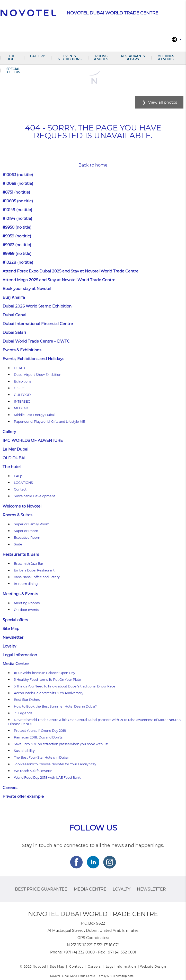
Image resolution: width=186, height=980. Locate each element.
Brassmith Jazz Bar (29, 564)
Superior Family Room (32, 524)
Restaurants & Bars (133, 58)
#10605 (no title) (18, 201)
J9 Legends (23, 713)
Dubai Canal (14, 315)
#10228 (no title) (18, 262)
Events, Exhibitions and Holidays (33, 359)
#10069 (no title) (18, 183)
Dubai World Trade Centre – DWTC (36, 341)
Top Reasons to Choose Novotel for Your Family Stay (55, 764)
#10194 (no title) (17, 218)
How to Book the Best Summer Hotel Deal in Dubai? (55, 706)
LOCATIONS (23, 483)
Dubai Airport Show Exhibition (38, 375)
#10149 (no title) (17, 210)
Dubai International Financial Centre (38, 324)
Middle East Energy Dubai (34, 415)
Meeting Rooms (27, 603)
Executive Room (27, 538)
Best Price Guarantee (41, 889)
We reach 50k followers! (33, 771)
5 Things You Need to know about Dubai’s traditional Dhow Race (65, 686)
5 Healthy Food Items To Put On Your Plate (47, 680)
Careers (10, 788)
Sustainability (24, 751)
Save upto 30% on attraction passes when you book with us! (61, 744)
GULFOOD (22, 395)
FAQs (18, 476)
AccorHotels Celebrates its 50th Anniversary (49, 693)
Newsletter (13, 637)
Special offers (13, 70)
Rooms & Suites (101, 58)
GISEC (19, 388)
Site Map (11, 629)
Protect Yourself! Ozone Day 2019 (40, 731)
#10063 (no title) (18, 175)
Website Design (153, 966)
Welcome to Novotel (22, 506)
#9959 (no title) (17, 236)
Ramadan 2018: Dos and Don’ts (38, 737)
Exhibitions (23, 381)
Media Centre (16, 664)
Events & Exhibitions (69, 58)
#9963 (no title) (17, 245)
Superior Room (26, 531)
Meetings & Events (166, 58)
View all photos (163, 102)
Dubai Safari (14, 332)
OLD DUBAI (14, 458)
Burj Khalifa (14, 297)
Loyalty (9, 646)
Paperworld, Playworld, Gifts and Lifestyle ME (49, 422)
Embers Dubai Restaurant (34, 570)
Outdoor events (26, 610)
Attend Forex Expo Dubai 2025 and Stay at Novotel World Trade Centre (70, 271)
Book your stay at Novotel (27, 289)
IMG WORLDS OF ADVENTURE (33, 440)
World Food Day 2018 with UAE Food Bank (47, 778)
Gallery (37, 56)
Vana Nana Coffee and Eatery (37, 577)
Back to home (93, 165)
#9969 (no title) (17, 254)
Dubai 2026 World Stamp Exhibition (37, 306)
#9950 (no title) (17, 227)
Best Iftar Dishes (27, 700)
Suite (18, 544)
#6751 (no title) (16, 192)
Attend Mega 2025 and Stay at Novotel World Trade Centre (59, 280)
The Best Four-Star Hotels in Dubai (41, 757)
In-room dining (26, 584)
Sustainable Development (34, 496)
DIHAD (19, 368)
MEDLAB (21, 408)
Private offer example (23, 796)
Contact (20, 489)
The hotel (12, 58)
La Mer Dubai (15, 449)
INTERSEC (22, 401)
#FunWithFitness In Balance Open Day (45, 673)
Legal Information (20, 655)
